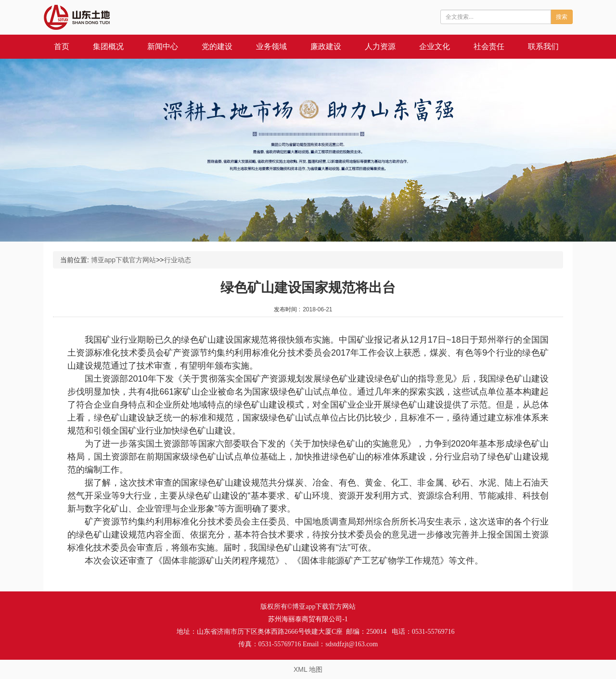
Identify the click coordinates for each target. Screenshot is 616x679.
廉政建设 (326, 46)
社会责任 (489, 46)
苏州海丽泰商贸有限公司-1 (308, 619)
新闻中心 (163, 46)
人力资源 (380, 46)
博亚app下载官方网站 (123, 260)
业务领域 (271, 46)
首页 (62, 46)
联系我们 (543, 46)
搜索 (562, 17)
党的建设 (217, 46)
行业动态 (178, 260)
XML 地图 (308, 669)
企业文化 (435, 46)
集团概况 (108, 46)
